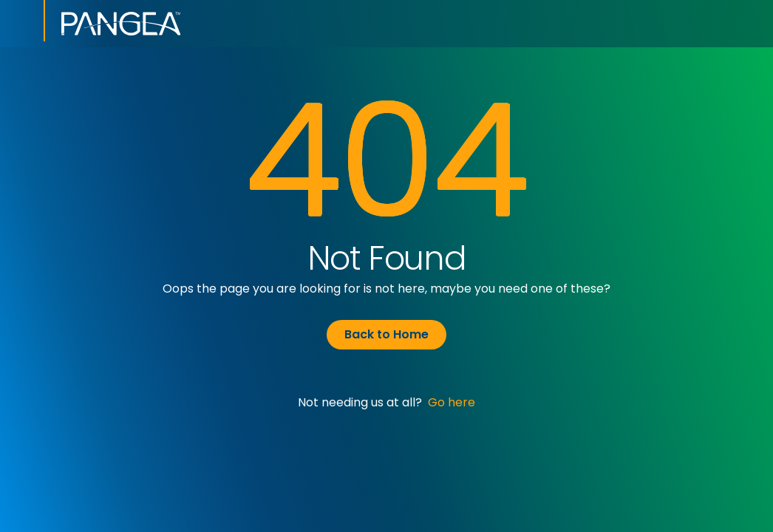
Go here (452, 402)
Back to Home (386, 334)
